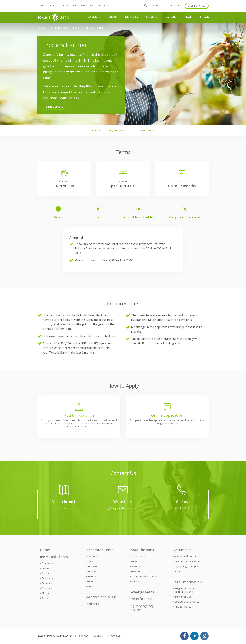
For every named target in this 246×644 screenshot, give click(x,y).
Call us (182, 502)
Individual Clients (48, 6)
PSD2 (178, 571)
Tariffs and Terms (186, 556)
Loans (113, 17)
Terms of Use (183, 597)
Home (41, 28)
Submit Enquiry (55, 107)
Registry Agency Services (141, 608)
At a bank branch (79, 415)
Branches (158, 6)
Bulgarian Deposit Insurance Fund (185, 590)
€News (204, 17)
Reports (135, 571)
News (188, 17)
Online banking (197, 6)
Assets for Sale (140, 599)
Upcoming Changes (186, 566)
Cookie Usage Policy (187, 602)
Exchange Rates (141, 592)
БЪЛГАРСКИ (176, 6)
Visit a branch (64, 502)
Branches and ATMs (101, 597)
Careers (171, 17)
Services (152, 17)
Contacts (92, 604)
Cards (45, 573)
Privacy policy (115, 636)
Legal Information (187, 582)
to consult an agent (64, 508)
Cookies (98, 636)
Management (138, 556)
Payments (93, 17)
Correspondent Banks (144, 576)
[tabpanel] (123, 240)
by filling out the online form (123, 508)
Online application (167, 415)
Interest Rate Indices (188, 561)
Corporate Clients (74, 6)
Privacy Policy (183, 607)
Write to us (123, 502)
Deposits (132, 17)
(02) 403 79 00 (182, 508)
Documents (182, 550)
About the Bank (99, 6)
